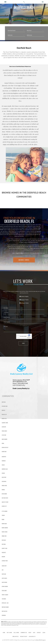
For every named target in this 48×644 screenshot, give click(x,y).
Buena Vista (4, 419)
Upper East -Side (5, 603)
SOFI (3, 570)
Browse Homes (24, 264)
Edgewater (4, 457)
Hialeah (3, 473)
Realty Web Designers (41, 640)
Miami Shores (5, 532)
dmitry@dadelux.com (20, 381)
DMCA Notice (16, 637)
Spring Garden (5, 587)
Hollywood (4, 481)
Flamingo (4, 461)
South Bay (4, 574)
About (30, 633)
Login (44, 633)
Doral (3, 443)
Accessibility (32, 637)
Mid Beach (4, 540)
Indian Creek (4, 486)
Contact (39, 633)
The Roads (4, 599)
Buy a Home (9, 633)
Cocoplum (4, 427)
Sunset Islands (5, 595)
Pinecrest (4, 553)
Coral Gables (4, 431)
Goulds (3, 465)
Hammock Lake (5, 469)
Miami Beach (4, 524)
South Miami (4, 582)
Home (4, 633)
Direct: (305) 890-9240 (20, 383)
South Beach (4, 578)
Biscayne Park (5, 406)
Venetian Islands (5, 607)
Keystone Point (5, 498)
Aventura (4, 402)
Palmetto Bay (4, 548)
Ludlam (3, 515)
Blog (34, 633)
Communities (24, 633)
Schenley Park (5, 561)
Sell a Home (16, 633)
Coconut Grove (5, 423)
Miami (3, 520)
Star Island (4, 591)
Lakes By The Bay (5, 502)
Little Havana (5, 511)
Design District (5, 448)
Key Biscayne (4, 494)
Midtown (4, 544)
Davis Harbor (4, 439)
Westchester (4, 611)
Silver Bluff (4, 566)
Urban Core (4, 536)
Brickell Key (4, 415)
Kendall (3, 490)
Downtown (4, 452)
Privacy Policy (24, 637)
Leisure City (4, 506)
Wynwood (4, 615)
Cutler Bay (4, 435)
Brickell (3, 410)
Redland (3, 557)
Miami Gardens (5, 528)
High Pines (4, 477)
